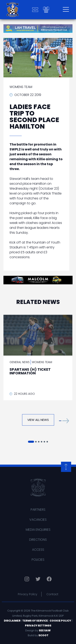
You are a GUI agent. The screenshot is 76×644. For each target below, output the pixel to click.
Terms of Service (35, 621)
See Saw (45, 630)
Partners (38, 510)
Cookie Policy (60, 621)
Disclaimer (12, 621)
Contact (52, 594)
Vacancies (38, 520)
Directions (38, 540)
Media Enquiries (38, 530)
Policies (38, 560)
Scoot (43, 635)
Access (38, 550)
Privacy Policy (28, 594)
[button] (64, 421)
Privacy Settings (38, 626)
